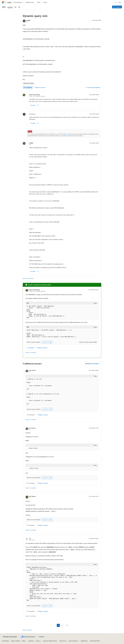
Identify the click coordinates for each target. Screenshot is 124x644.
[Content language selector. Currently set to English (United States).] (10, 637)
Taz (30, 538)
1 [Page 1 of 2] (58, 625)
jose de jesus (32, 370)
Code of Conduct (67, 136)
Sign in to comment (28, 278)
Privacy (38, 641)
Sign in (120, 2)
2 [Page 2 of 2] (62, 625)
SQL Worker (32, 496)
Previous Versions (16, 641)
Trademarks (84, 641)
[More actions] (100, 11)
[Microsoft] (3, 2)
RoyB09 (28, 20)
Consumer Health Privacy (49, 641)
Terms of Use (63, 641)
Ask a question (117, 7)
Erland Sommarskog (34, 95)
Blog (23, 641)
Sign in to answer (27, 630)
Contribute (31, 641)
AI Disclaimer (6, 641)
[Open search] (116, 2)
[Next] (67, 625)
